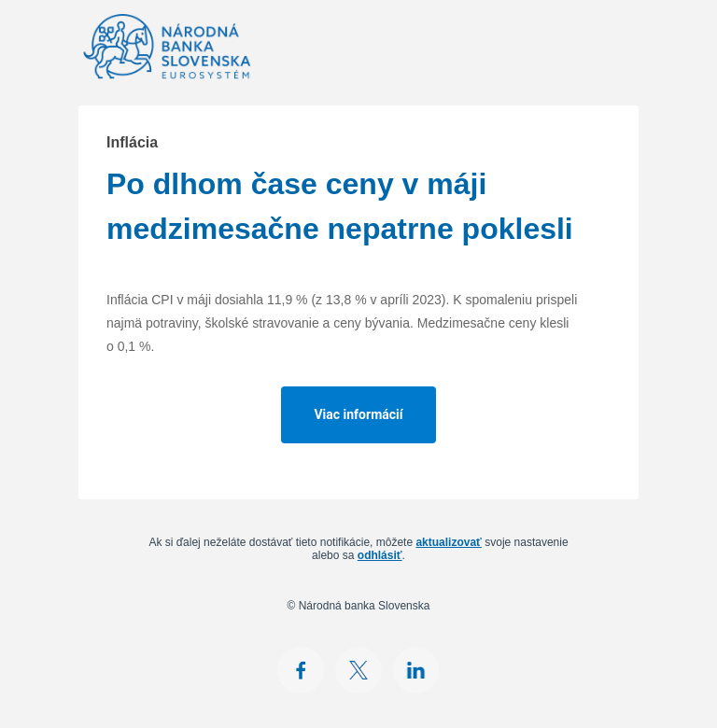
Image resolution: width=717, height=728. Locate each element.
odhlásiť (380, 555)
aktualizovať (448, 542)
